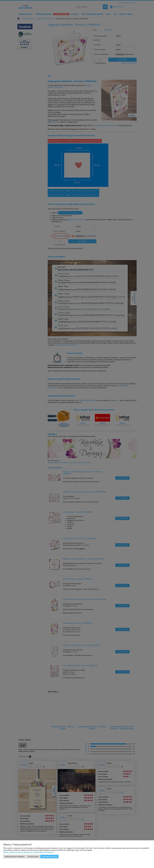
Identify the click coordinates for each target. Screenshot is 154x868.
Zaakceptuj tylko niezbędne (15, 857)
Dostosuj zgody (33, 857)
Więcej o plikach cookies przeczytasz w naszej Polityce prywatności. (29, 852)
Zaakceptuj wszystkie (49, 857)
